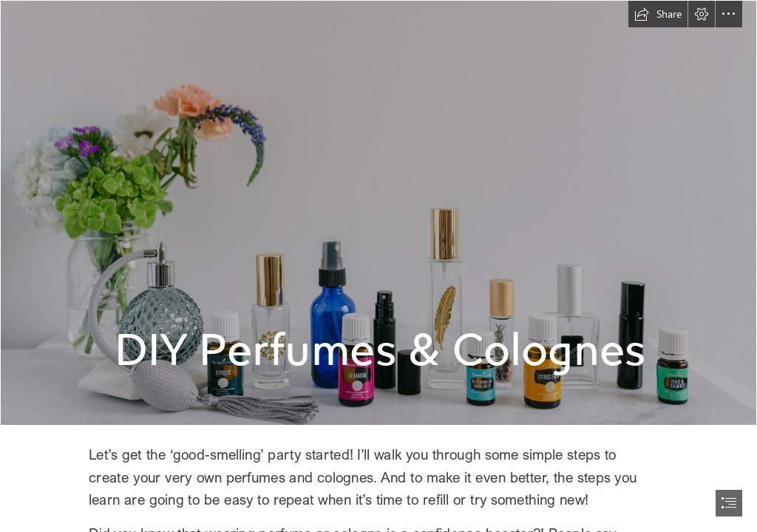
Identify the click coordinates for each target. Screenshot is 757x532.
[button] (658, 14)
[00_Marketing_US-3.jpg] (378, 213)
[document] (378, 266)
